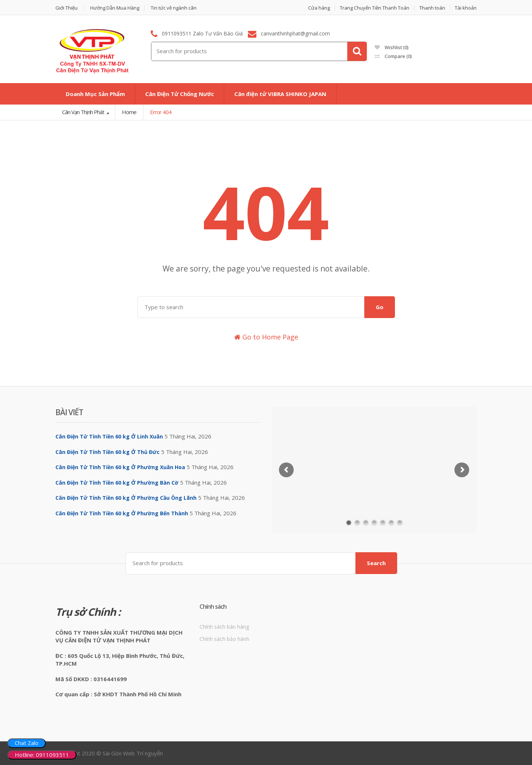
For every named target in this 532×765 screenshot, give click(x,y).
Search (376, 563)
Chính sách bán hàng (224, 627)
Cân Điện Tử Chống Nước (180, 94)
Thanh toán (432, 8)
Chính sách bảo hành (224, 639)
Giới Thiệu (66, 8)
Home (129, 112)
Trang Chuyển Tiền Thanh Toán (375, 8)
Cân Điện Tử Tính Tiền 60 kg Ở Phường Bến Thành (122, 513)
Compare (393, 56)
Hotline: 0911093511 (42, 755)
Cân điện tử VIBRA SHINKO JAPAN (280, 94)
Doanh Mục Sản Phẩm (95, 94)
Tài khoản (466, 8)
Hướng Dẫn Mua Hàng (115, 8)
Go (380, 307)
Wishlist (391, 47)
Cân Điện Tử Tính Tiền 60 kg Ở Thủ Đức (108, 452)
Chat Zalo (27, 743)
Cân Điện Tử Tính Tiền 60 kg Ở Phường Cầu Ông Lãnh (126, 498)
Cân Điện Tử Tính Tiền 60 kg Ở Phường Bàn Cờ (117, 483)
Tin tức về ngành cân (174, 8)
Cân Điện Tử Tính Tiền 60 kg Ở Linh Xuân (109, 436)
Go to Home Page (266, 337)
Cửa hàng (319, 8)
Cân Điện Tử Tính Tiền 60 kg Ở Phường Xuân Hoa (120, 467)
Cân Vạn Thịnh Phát (84, 112)
